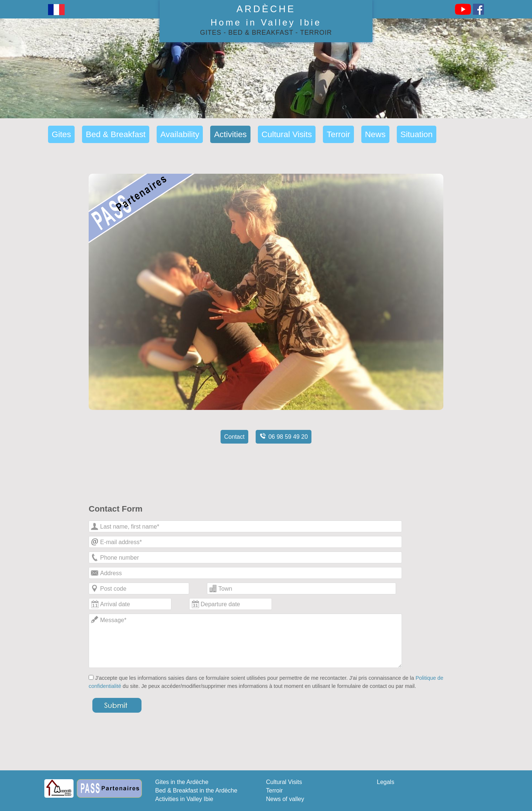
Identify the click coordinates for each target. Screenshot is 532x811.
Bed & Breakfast (261, 33)
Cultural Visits (287, 134)
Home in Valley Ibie (266, 22)
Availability (180, 134)
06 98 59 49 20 (284, 436)
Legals (386, 782)
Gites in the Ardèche (182, 782)
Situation (417, 134)
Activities (230, 134)
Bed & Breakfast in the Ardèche (196, 790)
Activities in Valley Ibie (184, 799)
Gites (211, 33)
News (375, 134)
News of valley (285, 799)
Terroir (316, 33)
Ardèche (266, 9)
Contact (234, 437)
